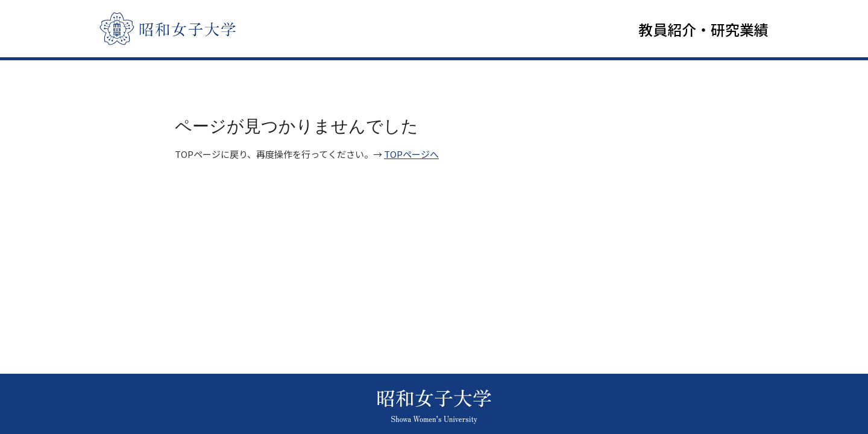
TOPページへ (411, 157)
